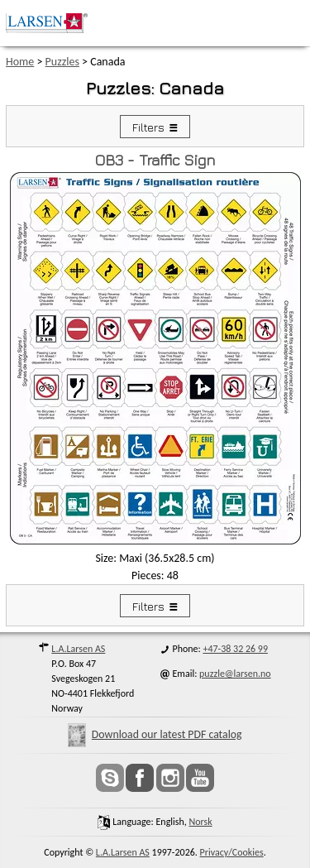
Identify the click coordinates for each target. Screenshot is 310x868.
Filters (148, 127)
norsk (200, 822)
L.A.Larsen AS (78, 649)
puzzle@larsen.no (235, 674)
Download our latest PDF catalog (155, 734)
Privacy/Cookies (232, 852)
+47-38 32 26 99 (235, 649)
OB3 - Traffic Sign (155, 160)
